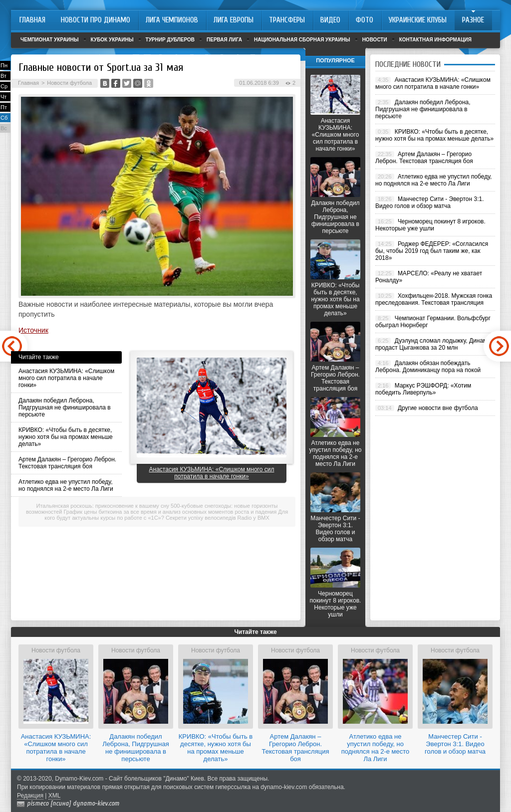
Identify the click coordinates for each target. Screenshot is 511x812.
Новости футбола (69, 83)
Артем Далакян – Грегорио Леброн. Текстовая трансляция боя (67, 463)
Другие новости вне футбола (438, 408)
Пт (4, 107)
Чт (3, 97)
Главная (28, 83)
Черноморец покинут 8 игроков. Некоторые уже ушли (336, 604)
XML (55, 796)
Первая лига (224, 40)
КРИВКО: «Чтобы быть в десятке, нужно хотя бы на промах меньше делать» (66, 437)
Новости (375, 40)
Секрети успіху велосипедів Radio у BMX (218, 518)
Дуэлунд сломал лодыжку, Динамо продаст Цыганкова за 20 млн (433, 344)
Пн (4, 65)
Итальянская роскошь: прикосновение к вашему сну (103, 506)
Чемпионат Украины (50, 40)
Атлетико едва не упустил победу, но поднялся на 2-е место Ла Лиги (66, 485)
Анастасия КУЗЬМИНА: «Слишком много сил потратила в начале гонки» (66, 378)
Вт (3, 76)
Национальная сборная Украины (302, 40)
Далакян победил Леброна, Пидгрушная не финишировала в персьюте (65, 407)
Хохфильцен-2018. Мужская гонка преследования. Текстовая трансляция (434, 299)
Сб (4, 118)
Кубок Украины (112, 40)
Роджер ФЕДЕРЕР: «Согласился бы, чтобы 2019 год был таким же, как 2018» (432, 251)
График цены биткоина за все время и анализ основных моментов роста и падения (170, 512)
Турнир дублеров (170, 40)
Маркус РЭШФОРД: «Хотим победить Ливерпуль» (423, 389)
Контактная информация (435, 40)
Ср (4, 86)
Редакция (30, 796)
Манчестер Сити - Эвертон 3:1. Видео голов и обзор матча (335, 529)
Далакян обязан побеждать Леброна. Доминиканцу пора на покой (428, 367)
